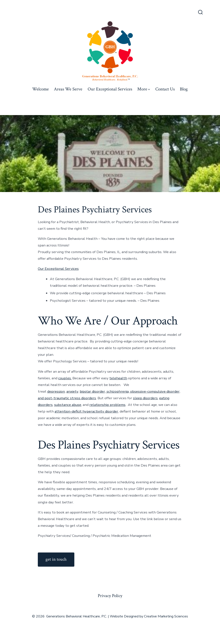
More (144, 89)
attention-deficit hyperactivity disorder (86, 411)
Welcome (40, 89)
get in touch (56, 559)
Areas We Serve (68, 89)
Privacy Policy (110, 596)
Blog (184, 89)
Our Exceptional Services (110, 89)
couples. (65, 378)
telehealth (118, 378)
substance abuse (68, 405)
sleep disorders (145, 398)
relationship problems (107, 405)
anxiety (72, 391)
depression (56, 391)
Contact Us (165, 89)
